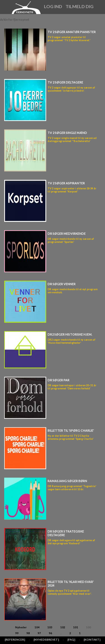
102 (63, 627)
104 (37, 627)
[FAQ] (71, 640)
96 (50, 633)
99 (17, 633)
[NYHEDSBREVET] (46, 640)
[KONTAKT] (92, 640)
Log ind (53, 6)
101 (76, 627)
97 (39, 633)
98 (28, 633)
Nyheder (21, 627)
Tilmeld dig (80, 6)
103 (50, 627)
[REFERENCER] (15, 640)
